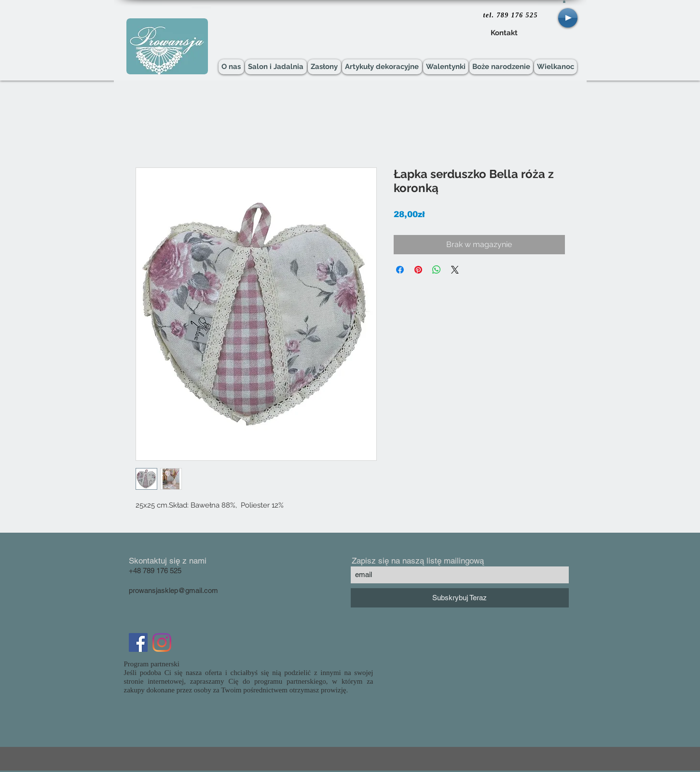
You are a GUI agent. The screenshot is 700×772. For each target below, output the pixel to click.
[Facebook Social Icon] (138, 642)
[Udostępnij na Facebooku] (400, 270)
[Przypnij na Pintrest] (418, 270)
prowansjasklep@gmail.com (173, 590)
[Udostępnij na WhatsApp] (437, 270)
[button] (564, 1)
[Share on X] (455, 270)
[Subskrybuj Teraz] (460, 598)
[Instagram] (162, 642)
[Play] (568, 18)
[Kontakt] (504, 33)
